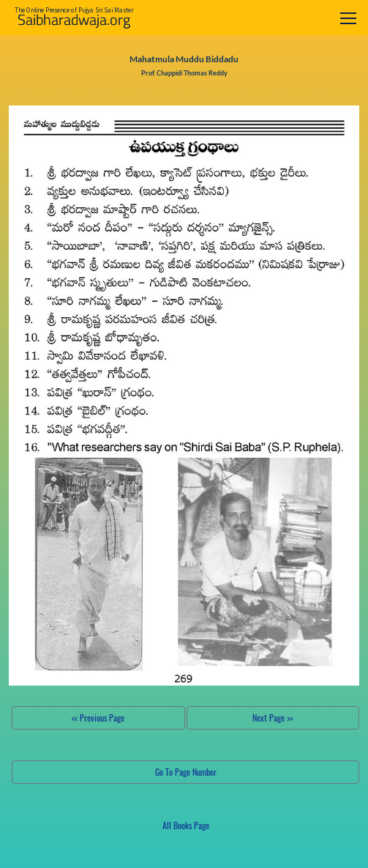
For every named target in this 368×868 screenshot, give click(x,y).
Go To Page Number (186, 772)
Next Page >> (273, 717)
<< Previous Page (98, 717)
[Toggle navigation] (348, 18)
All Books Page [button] (186, 825)
